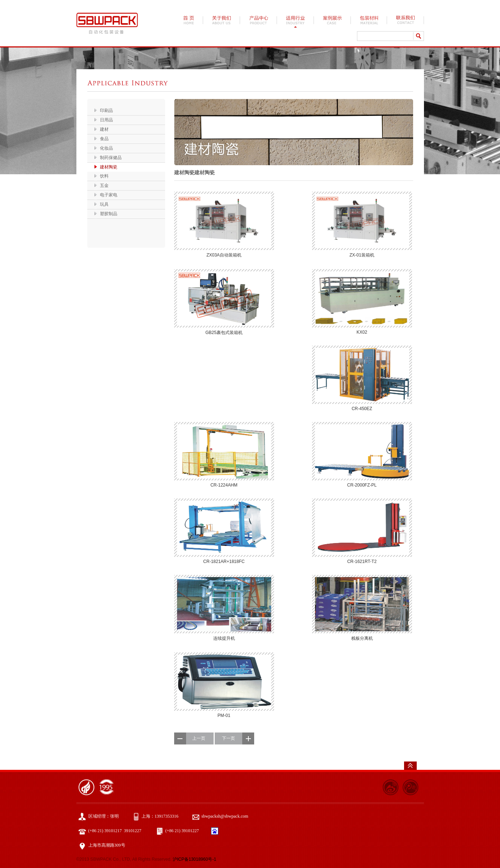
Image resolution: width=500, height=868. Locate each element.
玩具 (104, 204)
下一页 (228, 738)
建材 (104, 129)
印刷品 (106, 110)
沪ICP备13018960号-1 (194, 859)
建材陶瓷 (109, 167)
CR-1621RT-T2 (362, 562)
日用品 (106, 120)
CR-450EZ (362, 409)
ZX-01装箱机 (362, 255)
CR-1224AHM (224, 485)
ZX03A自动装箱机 (224, 255)
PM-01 (224, 715)
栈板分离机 (362, 638)
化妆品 (106, 148)
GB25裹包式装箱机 (224, 333)
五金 (104, 185)
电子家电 (109, 195)
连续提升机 (224, 638)
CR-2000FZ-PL (362, 485)
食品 (104, 139)
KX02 (362, 332)
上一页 (199, 738)
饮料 (104, 176)
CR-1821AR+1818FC (224, 562)
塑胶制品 (109, 214)
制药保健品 (111, 158)
